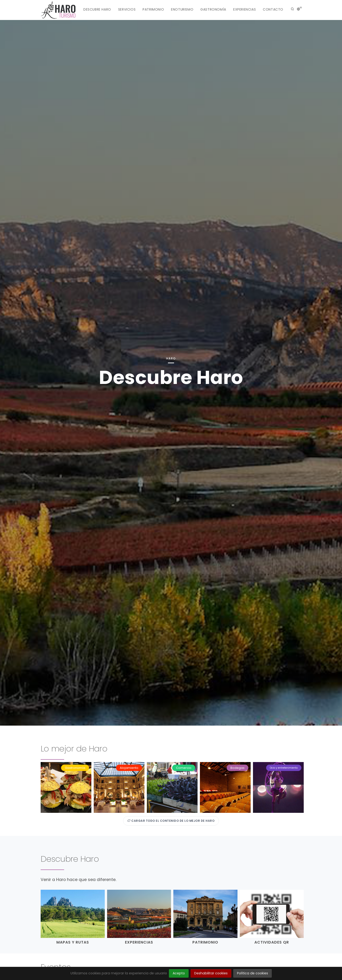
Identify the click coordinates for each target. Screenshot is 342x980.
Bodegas (237, 768)
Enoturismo (182, 9)
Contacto (273, 9)
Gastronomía (213, 9)
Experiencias (245, 9)
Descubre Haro (97, 9)
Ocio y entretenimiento (284, 768)
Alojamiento (129, 768)
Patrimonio (153, 9)
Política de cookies (253, 973)
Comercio (184, 768)
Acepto (179, 973)
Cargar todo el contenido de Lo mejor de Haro (171, 821)
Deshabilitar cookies (211, 973)
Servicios (127, 9)
